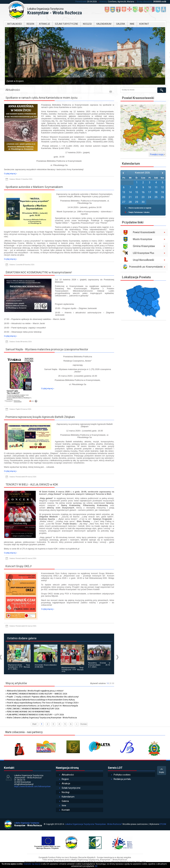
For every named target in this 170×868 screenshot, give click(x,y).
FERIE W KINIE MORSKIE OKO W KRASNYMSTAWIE (28, 712)
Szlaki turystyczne (67, 24)
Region (30, 24)
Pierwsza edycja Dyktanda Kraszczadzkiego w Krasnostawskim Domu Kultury (41, 700)
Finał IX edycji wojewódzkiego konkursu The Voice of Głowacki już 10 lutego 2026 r (43, 703)
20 (110, 683)
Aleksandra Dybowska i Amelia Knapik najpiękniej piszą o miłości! (35, 691)
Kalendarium (104, 24)
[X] (96, 866)
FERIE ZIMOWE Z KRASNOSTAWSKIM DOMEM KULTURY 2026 (33, 709)
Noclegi (87, 24)
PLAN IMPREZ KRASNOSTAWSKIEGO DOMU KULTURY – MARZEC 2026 (37, 694)
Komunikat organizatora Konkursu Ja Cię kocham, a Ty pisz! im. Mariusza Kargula (42, 706)
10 (108, 683)
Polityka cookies (121, 775)
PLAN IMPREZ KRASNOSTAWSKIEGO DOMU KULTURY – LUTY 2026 (35, 715)
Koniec (84, 724)
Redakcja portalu (121, 779)
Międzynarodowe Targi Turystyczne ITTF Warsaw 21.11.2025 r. (19, 667)
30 (113, 683)
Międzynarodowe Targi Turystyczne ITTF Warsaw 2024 (72, 670)
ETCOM (163, 824)
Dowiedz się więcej (32, 864)
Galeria (121, 24)
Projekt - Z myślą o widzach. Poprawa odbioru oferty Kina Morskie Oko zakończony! (43, 697)
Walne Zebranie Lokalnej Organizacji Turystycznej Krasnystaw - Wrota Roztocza (42, 718)
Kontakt (144, 24)
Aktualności (14, 24)
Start (34, 724)
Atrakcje (45, 24)
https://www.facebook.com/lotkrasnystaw (32, 786)
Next (117, 657)
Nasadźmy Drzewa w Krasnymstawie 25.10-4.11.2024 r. (99, 665)
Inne (132, 24)
